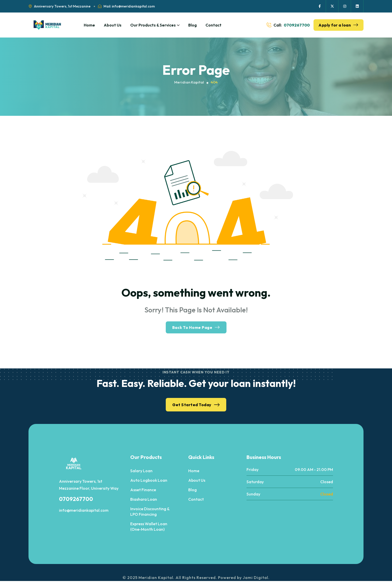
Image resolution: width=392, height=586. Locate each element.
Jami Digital (255, 577)
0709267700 (76, 499)
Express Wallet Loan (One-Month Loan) (149, 526)
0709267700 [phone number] (297, 25)
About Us (113, 25)
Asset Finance (143, 490)
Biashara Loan (144, 499)
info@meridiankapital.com (84, 510)
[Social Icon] (320, 6)
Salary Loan (141, 471)
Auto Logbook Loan (149, 480)
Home (89, 25)
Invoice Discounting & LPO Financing (150, 511)
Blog (192, 25)
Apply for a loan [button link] (338, 25)
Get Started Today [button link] (196, 405)
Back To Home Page (196, 327)
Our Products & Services (155, 25)
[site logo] (47, 25)
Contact (213, 25)
